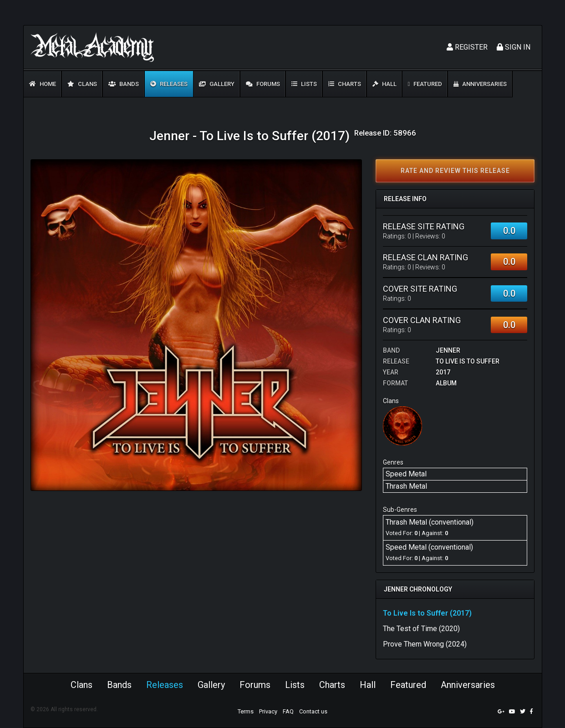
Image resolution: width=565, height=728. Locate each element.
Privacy (268, 711)
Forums (263, 84)
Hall (384, 84)
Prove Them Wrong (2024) (425, 644)
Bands (124, 84)
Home (43, 84)
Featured (425, 84)
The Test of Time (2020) (421, 629)
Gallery (217, 84)
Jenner (448, 350)
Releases (169, 84)
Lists (304, 84)
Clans (82, 84)
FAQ (288, 711)
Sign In (514, 47)
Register (467, 47)
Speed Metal (406, 474)
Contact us (313, 711)
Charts (345, 84)
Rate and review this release (455, 171)
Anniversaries (480, 84)
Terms (246, 711)
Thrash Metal (406, 486)
